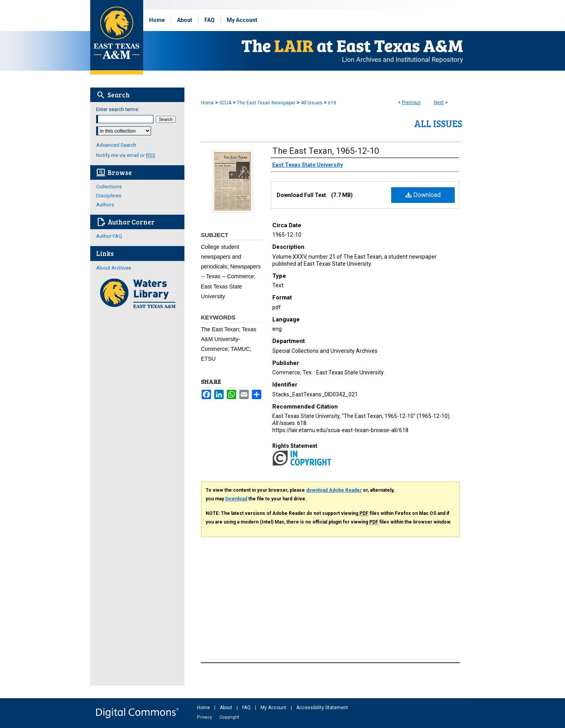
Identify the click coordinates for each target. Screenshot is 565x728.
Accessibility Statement (322, 708)
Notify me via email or (126, 155)
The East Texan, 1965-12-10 (326, 151)
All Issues (312, 103)
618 (332, 103)
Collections (109, 187)
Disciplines (109, 196)
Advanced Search (116, 145)
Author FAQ (109, 236)
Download (423, 195)
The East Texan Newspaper (266, 103)
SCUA (225, 103)
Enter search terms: (118, 109)
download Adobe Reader (334, 490)
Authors (105, 205)
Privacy (205, 717)
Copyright (229, 717)
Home (207, 103)
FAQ (247, 708)
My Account (274, 708)
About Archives (114, 268)
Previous (411, 102)
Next (439, 102)
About (227, 708)
